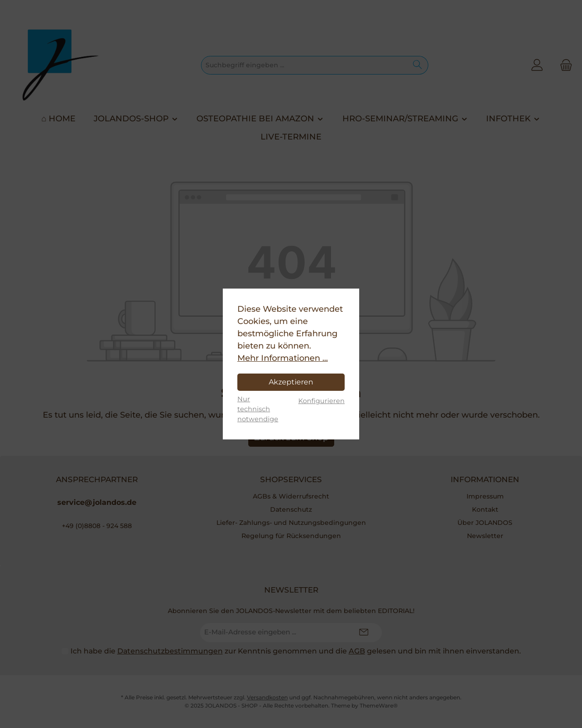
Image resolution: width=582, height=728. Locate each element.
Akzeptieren (291, 382)
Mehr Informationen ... (283, 358)
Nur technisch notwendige (258, 409)
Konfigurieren (321, 401)
